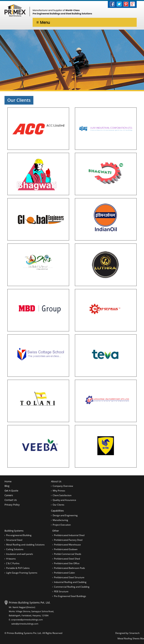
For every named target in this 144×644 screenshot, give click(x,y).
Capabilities (57, 511)
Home (8, 481)
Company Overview (63, 486)
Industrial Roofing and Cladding (70, 582)
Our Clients (58, 505)
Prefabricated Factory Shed (68, 540)
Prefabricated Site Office (67, 563)
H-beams (11, 559)
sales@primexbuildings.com (25, 624)
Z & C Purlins (13, 563)
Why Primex (59, 491)
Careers (9, 495)
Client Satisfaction (62, 495)
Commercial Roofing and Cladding (72, 587)
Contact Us (11, 500)
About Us (56, 481)
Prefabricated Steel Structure (69, 577)
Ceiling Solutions (15, 549)
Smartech (134, 633)
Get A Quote (11, 491)
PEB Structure (61, 591)
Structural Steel (14, 540)
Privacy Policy (12, 505)
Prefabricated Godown (66, 549)
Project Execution (62, 525)
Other (56, 531)
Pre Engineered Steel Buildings (70, 596)
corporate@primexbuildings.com (27, 620)
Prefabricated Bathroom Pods (69, 568)
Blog (7, 486)
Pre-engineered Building (19, 535)
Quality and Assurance (64, 500)
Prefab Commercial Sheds (68, 554)
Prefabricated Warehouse (67, 545)
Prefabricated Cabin (64, 573)
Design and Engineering (65, 515)
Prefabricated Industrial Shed (69, 535)
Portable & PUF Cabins (18, 568)
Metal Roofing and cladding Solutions (25, 545)
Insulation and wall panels (20, 554)
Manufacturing (60, 520)
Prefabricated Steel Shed (67, 559)
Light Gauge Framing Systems (22, 573)
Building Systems (14, 531)
